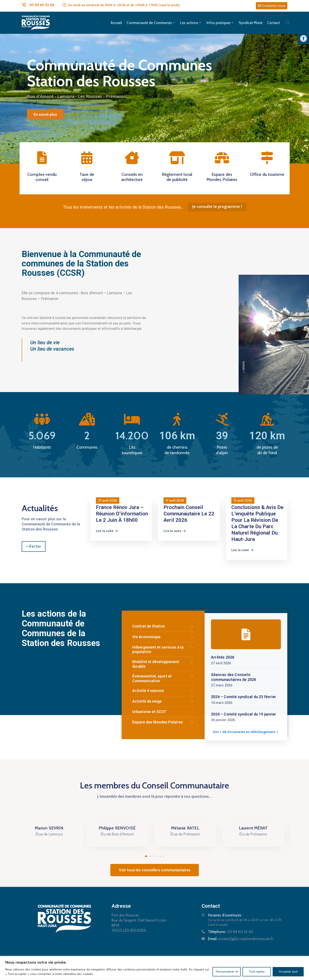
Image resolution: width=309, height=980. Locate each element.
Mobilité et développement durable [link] (163, 782)
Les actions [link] (191, 23)
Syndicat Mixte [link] (251, 23)
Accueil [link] (116, 23)
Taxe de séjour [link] (87, 177)
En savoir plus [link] (45, 114)
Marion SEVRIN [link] (52, 828)
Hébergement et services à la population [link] (163, 768)
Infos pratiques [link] (220, 23)
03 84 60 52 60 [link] (42, 5)
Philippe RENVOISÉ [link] (120, 828)
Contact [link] (273, 23)
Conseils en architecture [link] (132, 177)
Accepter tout (288, 972)
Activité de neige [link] (163, 820)
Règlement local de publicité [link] (177, 177)
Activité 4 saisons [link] (163, 809)
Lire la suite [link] (107, 531)
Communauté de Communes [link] (151, 23)
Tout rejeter (257, 972)
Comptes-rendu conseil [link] (42, 177)
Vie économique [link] (163, 755)
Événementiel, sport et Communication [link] (163, 797)
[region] (154, 968)
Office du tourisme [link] (267, 174)
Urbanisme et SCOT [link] (163, 830)
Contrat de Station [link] (163, 745)
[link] (303, 38)
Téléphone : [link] (231, 932)
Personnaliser (225, 972)
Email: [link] (241, 939)
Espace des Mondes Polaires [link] (222, 177)
